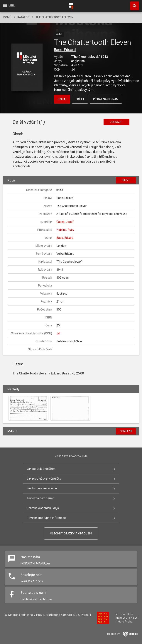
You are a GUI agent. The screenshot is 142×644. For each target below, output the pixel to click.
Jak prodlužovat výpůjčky (44, 479)
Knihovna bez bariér (40, 498)
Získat (62, 99)
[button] (27, 68)
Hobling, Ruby (65, 230)
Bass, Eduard (65, 50)
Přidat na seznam (106, 99)
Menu (9, 6)
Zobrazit (116, 122)
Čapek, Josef (65, 222)
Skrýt (126, 180)
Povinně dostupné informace (46, 518)
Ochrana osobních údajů (43, 508)
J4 (58, 333)
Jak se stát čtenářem (41, 469)
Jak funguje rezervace (42, 488)
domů (7, 17)
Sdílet (80, 99)
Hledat (133, 4)
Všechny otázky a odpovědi (71, 534)
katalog (23, 17)
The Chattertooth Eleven (54, 17)
